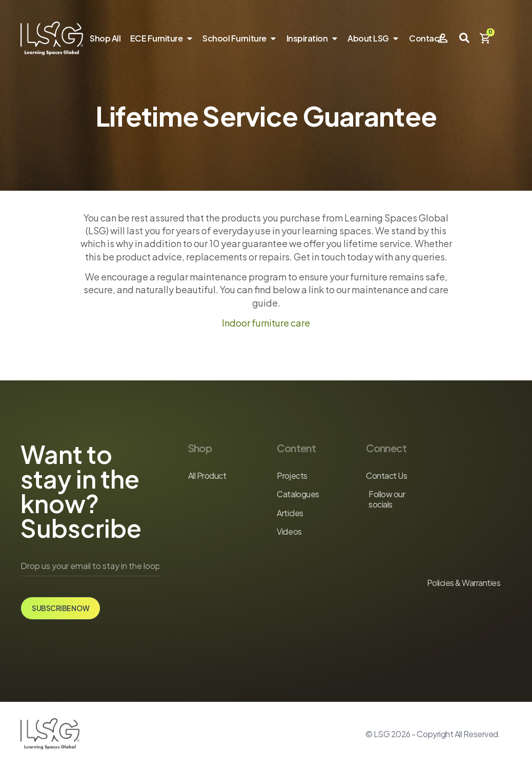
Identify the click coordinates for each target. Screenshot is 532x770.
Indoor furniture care (266, 323)
